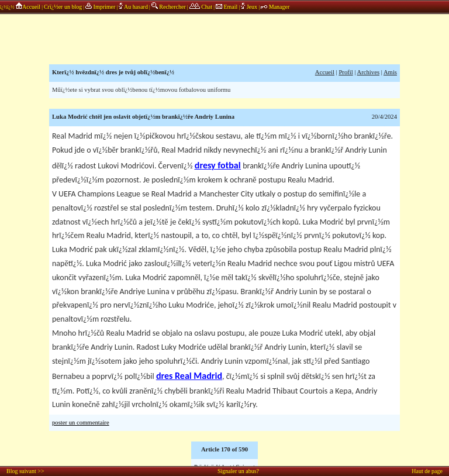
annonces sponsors (224, 38)
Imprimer (100, 7)
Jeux (250, 7)
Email (227, 7)
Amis (390, 72)
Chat (201, 7)
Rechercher (169, 7)
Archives (368, 72)
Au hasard (133, 7)
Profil (346, 72)
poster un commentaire (81, 422)
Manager (275, 7)
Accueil (28, 7)
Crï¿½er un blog (63, 7)
